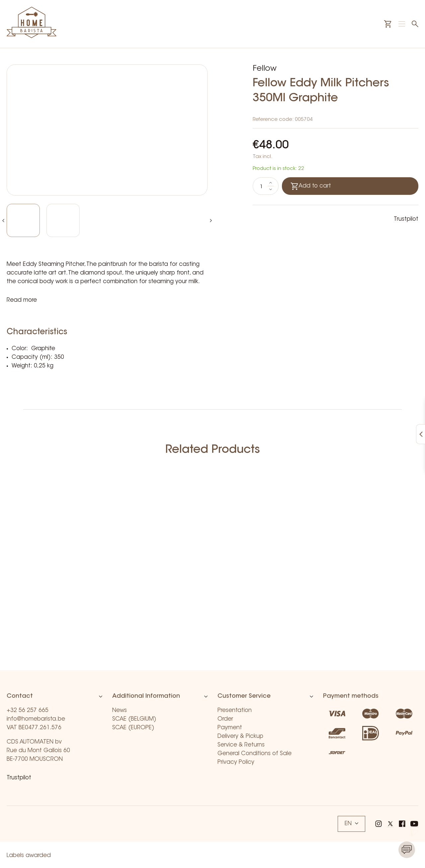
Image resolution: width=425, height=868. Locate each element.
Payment (230, 728)
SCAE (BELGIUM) (134, 719)
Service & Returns (241, 745)
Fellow (265, 69)
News (120, 710)
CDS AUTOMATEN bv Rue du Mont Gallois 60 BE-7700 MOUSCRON (38, 751)
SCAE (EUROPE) (133, 728)
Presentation (235, 710)
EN (351, 824)
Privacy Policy (236, 762)
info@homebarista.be (36, 719)
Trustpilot (406, 219)
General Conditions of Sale (255, 754)
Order (225, 719)
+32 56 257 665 (28, 710)
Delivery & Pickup (240, 736)
